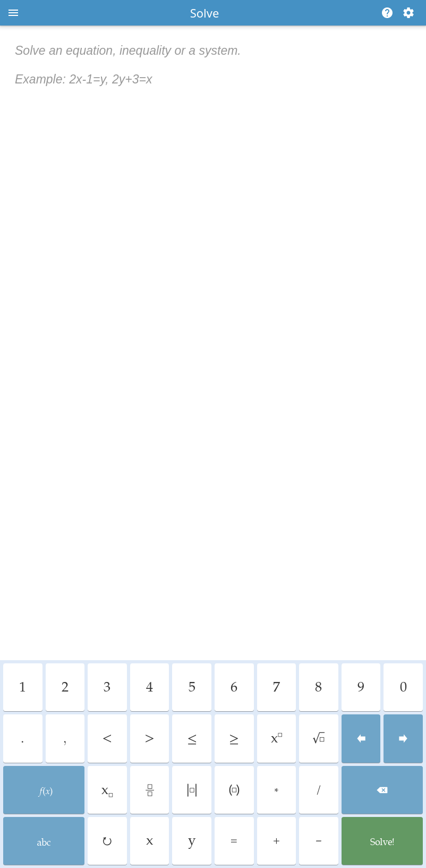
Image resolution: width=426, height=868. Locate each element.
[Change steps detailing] (408, 13)
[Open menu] (13, 13)
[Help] (385, 13)
